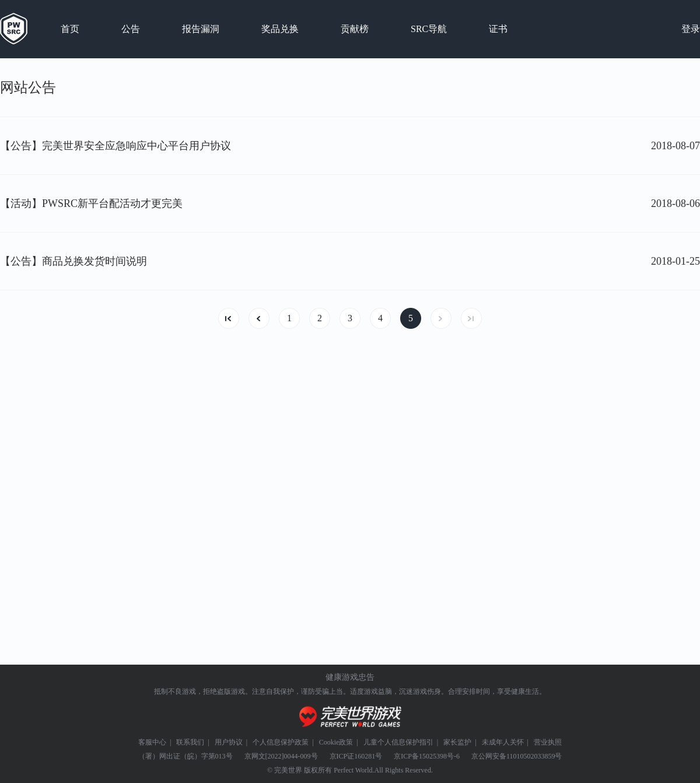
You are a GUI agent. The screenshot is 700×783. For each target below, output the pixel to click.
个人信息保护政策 (281, 742)
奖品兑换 (280, 29)
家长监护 (457, 742)
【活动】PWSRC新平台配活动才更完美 (91, 203)
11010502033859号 (534, 756)
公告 (131, 29)
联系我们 (190, 742)
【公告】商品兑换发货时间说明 (73, 261)
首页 (70, 29)
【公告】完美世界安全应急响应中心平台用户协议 (116, 146)
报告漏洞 (201, 29)
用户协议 (229, 742)
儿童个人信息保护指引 (398, 742)
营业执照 (548, 742)
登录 (691, 29)
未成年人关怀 (503, 742)
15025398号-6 (439, 756)
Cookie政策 (336, 742)
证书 (498, 29)
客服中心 (152, 742)
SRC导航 (429, 29)
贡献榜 (355, 29)
